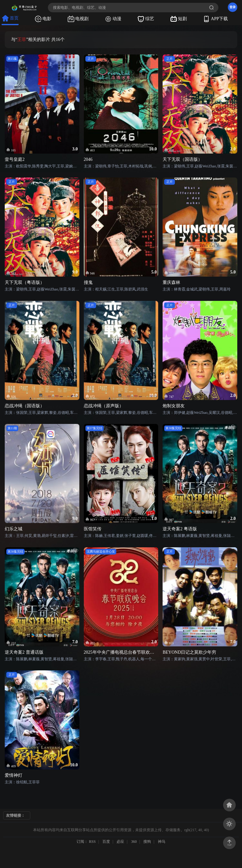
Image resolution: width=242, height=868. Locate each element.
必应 (120, 842)
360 (134, 842)
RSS (92, 842)
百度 (106, 842)
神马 (162, 842)
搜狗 (147, 842)
